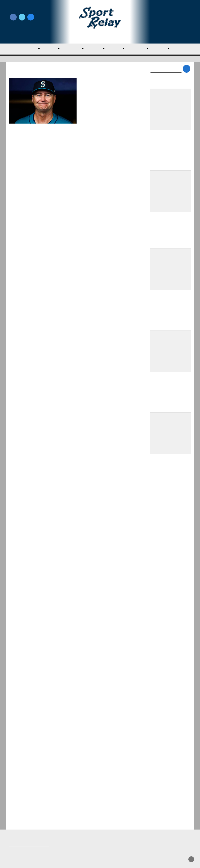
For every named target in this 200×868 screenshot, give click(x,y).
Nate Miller (95, 93)
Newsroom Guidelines (70, 814)
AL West (97, 49)
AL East (53, 49)
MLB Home (17, 814)
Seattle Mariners (92, 98)
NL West (162, 49)
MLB (35, 49)
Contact (14, 831)
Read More (90, 153)
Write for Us (170, 17)
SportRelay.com (110, 860)
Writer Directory (112, 820)
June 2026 (157, 764)
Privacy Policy (64, 820)
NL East (118, 49)
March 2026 (158, 788)
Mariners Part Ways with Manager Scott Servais (107, 84)
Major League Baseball (22, 59)
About (13, 822)
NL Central (140, 49)
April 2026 (157, 780)
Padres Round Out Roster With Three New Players (169, 604)
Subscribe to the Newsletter (165, 814)
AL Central (75, 49)
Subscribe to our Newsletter (170, 22)
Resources (16, 839)
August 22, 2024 (114, 93)
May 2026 (156, 772)
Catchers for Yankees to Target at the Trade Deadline (170, 572)
